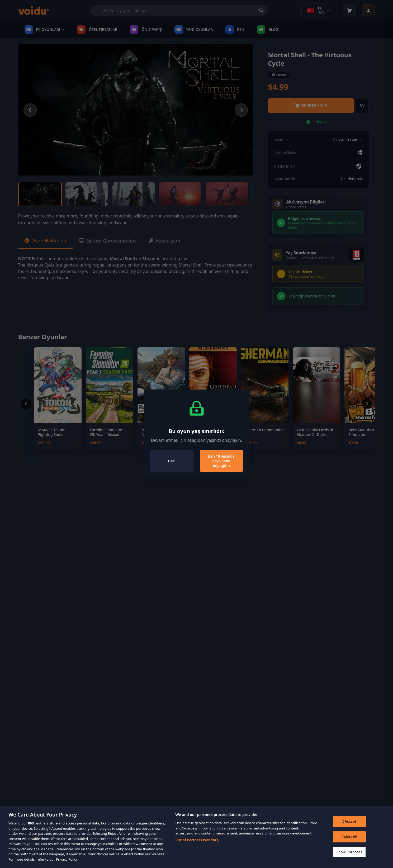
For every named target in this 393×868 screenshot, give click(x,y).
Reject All (349, 845)
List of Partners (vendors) (197, 848)
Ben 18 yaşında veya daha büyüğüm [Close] (221, 461)
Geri (172, 461)
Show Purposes (349, 860)
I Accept (349, 829)
